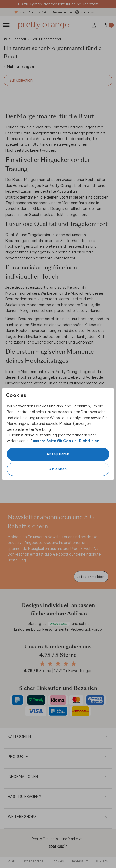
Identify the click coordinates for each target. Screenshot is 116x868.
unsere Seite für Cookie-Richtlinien (66, 441)
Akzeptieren (58, 454)
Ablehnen (58, 469)
